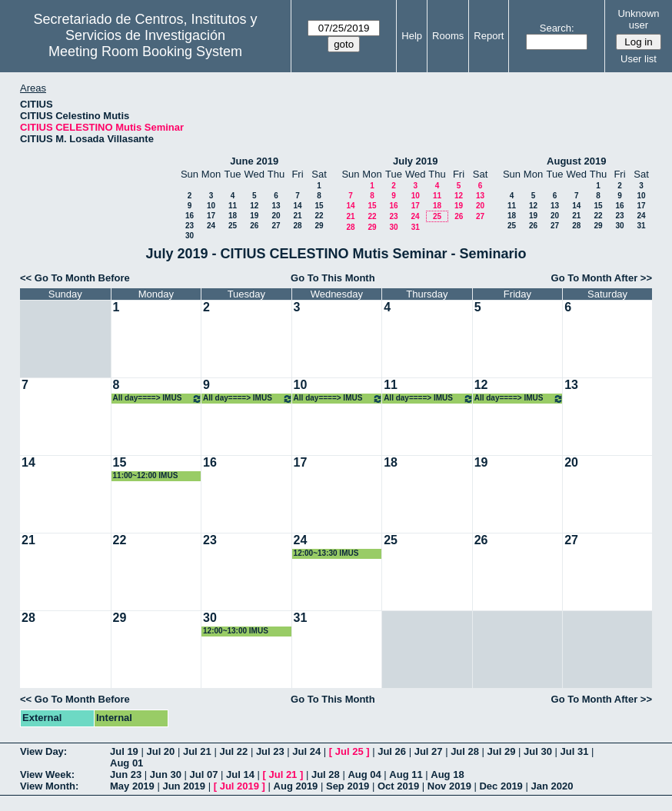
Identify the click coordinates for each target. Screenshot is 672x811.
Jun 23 (126, 774)
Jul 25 (349, 751)
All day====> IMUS (158, 399)
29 (319, 226)
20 (276, 216)
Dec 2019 (501, 786)
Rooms (448, 36)
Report (489, 36)
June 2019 (254, 161)
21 (297, 216)
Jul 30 (538, 751)
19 (254, 216)
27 (276, 226)
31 (416, 227)
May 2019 (132, 786)
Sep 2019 (348, 786)
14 (297, 206)
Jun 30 (166, 774)
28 (297, 226)
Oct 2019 (398, 786)
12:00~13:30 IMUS (326, 553)
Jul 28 (465, 751)
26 (254, 226)
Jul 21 (197, 751)
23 (190, 226)
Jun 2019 (184, 786)
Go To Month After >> (602, 278)
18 (233, 216)
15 (319, 206)
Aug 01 (126, 763)
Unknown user (638, 19)
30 (190, 236)
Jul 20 (160, 751)
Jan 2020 (552, 786)
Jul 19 (124, 751)
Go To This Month (333, 278)
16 (190, 216)
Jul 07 (204, 774)
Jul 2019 (240, 786)
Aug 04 (364, 774)
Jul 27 (429, 751)
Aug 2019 (296, 786)
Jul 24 (306, 751)
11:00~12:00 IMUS (146, 475)
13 (276, 206)
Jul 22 (233, 751)
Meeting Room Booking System (145, 52)
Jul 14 (240, 774)
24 (211, 226)
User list (639, 59)
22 (319, 216)
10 (211, 206)
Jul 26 (392, 751)
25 (233, 226)
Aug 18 (447, 774)
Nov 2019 (449, 786)
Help (412, 36)
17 (211, 216)
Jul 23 (270, 751)
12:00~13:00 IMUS (236, 631)
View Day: (43, 751)
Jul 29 (502, 751)
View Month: (49, 786)
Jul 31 (575, 751)
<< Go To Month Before (75, 278)
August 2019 (576, 161)
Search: (557, 28)
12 (254, 206)
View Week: (47, 774)
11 (233, 206)
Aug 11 (406, 774)
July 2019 (416, 161)
